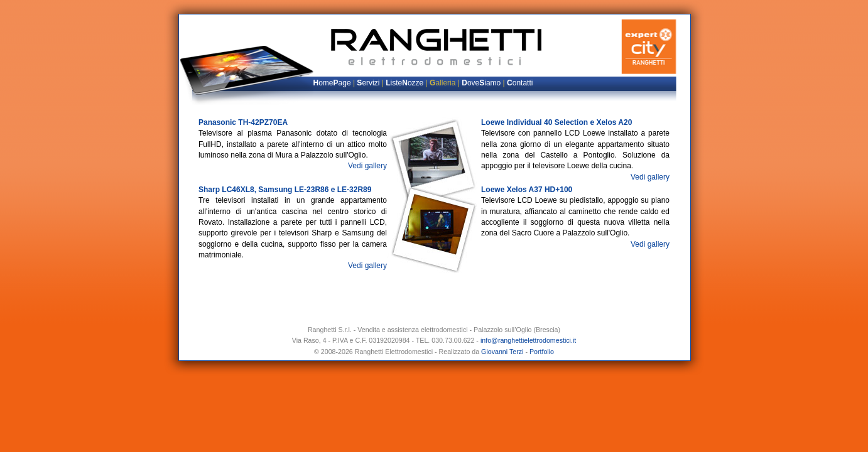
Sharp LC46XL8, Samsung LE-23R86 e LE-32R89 (285, 190)
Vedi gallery (367, 166)
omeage (332, 83)
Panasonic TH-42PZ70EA (243, 122)
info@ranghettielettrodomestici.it (528, 340)
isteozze (404, 83)
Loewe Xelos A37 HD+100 (527, 190)
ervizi (368, 83)
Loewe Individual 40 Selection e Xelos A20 (556, 122)
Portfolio (542, 352)
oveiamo (481, 83)
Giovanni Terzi (502, 352)
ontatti (520, 83)
